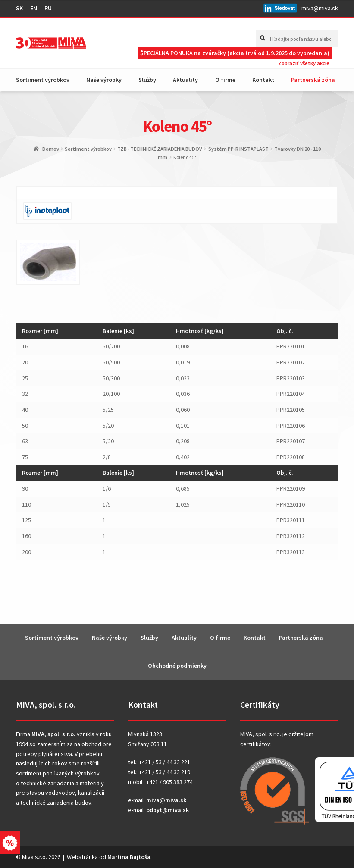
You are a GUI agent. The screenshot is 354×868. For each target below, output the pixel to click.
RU (48, 8)
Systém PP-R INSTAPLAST (238, 149)
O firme (225, 80)
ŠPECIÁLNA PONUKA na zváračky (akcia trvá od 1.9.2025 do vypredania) (235, 53)
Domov (51, 149)
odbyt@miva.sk (168, 810)
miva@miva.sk (320, 8)
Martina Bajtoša (129, 857)
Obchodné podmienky (177, 666)
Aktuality (185, 80)
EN (34, 8)
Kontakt (263, 80)
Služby (147, 80)
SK (19, 8)
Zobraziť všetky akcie (304, 63)
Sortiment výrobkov (43, 80)
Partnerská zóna (313, 80)
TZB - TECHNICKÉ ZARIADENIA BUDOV (160, 149)
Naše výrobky (104, 80)
